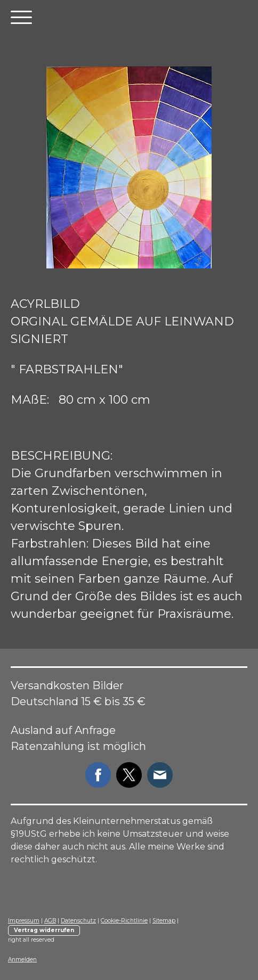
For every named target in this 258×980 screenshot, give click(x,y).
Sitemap (164, 921)
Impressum (24, 921)
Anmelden (22, 959)
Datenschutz (78, 921)
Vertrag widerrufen (44, 930)
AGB (50, 921)
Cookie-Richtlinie (124, 921)
